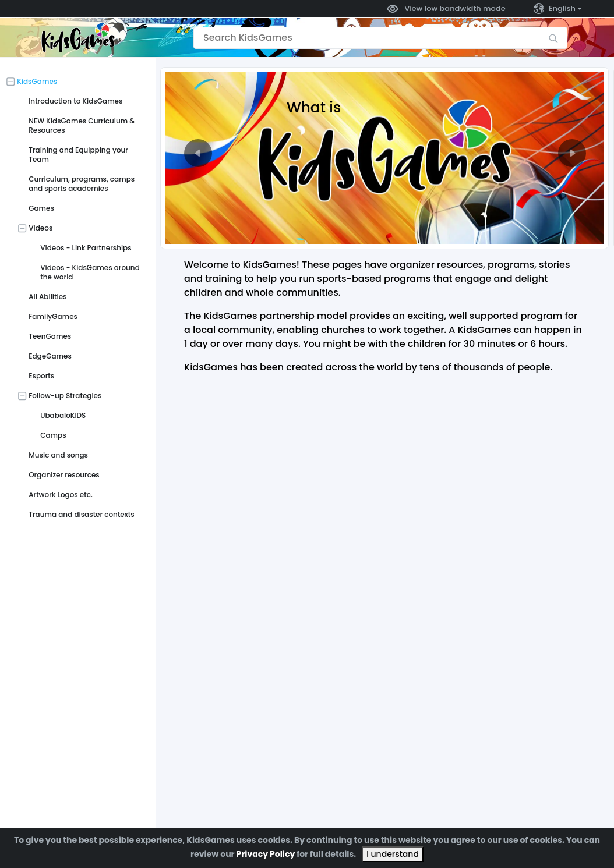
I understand (393, 854)
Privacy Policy (266, 854)
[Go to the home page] (78, 38)
